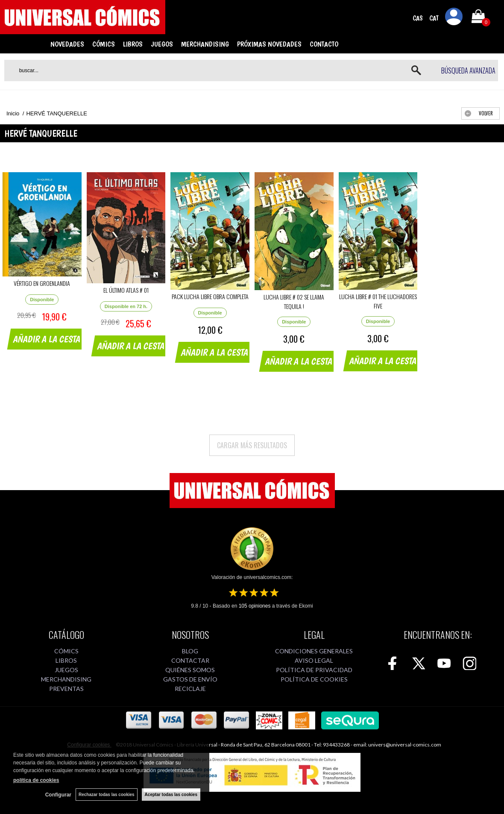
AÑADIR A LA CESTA (47, 339)
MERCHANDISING (205, 44)
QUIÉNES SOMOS (190, 670)
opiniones (255, 606)
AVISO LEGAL (314, 660)
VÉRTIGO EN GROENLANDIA (42, 283)
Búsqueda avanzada (468, 71)
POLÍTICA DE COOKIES (314, 679)
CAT (434, 18)
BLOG (190, 651)
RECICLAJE (190, 689)
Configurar (58, 795)
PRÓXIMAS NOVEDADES (269, 44)
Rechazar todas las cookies (107, 795)
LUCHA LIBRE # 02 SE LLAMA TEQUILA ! (294, 301)
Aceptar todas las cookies (171, 795)
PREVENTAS (66, 689)
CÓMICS (104, 44)
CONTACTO (324, 44)
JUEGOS (162, 44)
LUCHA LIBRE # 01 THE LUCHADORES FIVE (378, 301)
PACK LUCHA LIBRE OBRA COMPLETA (210, 296)
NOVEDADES (67, 44)
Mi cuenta (454, 18)
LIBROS (133, 44)
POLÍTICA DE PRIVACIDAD (314, 670)
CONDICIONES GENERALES (314, 651)
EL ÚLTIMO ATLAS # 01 (126, 290)
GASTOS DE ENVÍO (190, 679)
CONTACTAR (190, 660)
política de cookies (36, 780)
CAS (418, 18)
